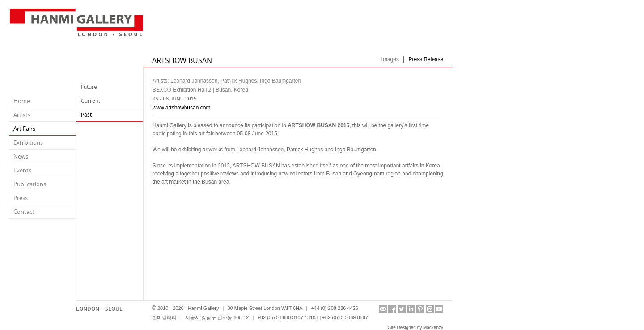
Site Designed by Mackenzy (416, 328)
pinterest (420, 309)
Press (21, 198)
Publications (30, 184)
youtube (439, 309)
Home (22, 101)
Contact (24, 212)
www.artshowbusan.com (181, 108)
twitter (402, 309)
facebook (392, 309)
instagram (430, 309)
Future (89, 87)
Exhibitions (28, 142)
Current (91, 101)
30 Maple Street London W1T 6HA (265, 308)
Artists (22, 115)
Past (86, 115)
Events (22, 170)
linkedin (411, 309)
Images (390, 59)
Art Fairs (24, 129)
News (21, 156)
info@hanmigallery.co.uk (383, 309)
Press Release (426, 59)
